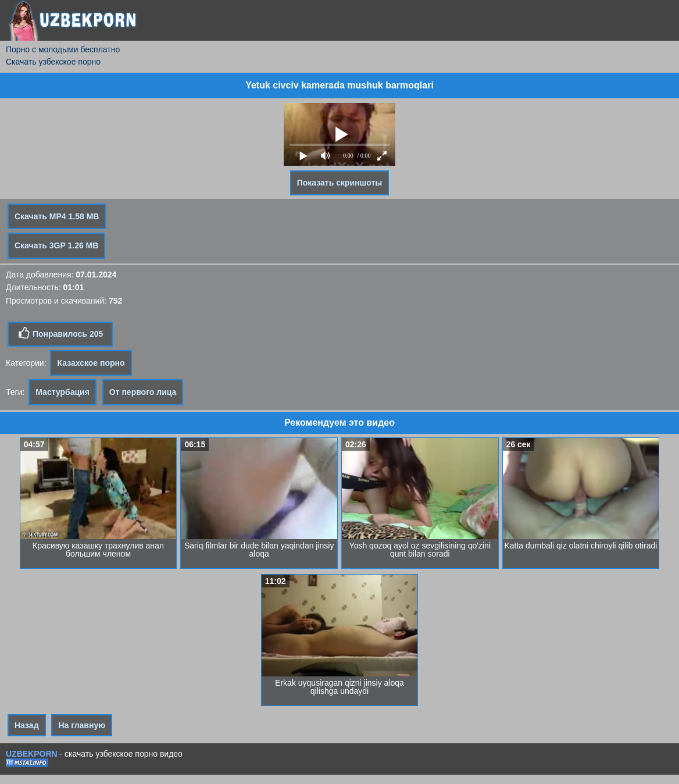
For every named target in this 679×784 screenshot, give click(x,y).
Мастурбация (62, 392)
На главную (82, 725)
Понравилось (60, 333)
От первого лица (143, 392)
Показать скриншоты (340, 183)
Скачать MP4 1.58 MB (57, 216)
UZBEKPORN (32, 754)
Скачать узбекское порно (53, 62)
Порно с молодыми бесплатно (63, 49)
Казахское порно (91, 363)
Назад (27, 725)
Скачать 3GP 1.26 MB (56, 245)
